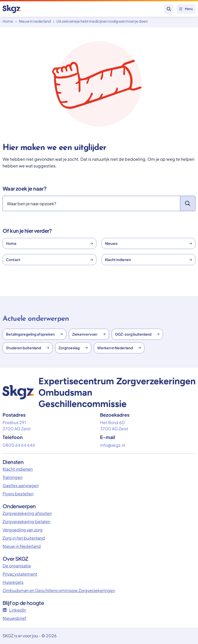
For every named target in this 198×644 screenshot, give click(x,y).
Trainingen (13, 477)
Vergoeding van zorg (23, 530)
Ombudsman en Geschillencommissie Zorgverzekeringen (59, 590)
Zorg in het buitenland (24, 538)
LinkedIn (14, 610)
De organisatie (17, 566)
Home (8, 21)
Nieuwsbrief (14, 618)
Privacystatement (20, 574)
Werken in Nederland (119, 348)
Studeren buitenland (28, 348)
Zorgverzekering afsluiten (27, 513)
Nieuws (148, 243)
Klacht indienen (148, 260)
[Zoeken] (91, 203)
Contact (49, 260)
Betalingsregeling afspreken (34, 334)
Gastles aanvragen (21, 485)
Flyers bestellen (18, 494)
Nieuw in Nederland (22, 546)
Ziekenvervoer (89, 334)
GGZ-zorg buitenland (137, 334)
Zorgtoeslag (73, 348)
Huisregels (13, 582)
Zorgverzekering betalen (26, 521)
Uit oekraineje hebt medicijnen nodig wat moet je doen (102, 21)
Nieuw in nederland (35, 21)
